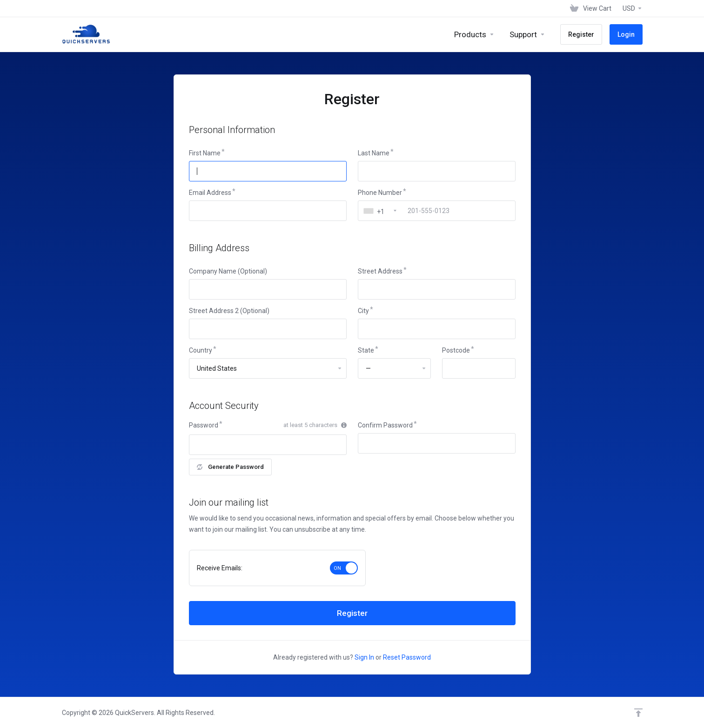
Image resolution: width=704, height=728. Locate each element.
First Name (205, 153)
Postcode (456, 350)
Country (201, 350)
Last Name (374, 153)
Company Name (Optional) (228, 271)
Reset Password (407, 657)
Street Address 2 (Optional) (229, 311)
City (363, 311)
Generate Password (230, 467)
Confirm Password (385, 425)
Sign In (364, 657)
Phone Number (380, 193)
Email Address (210, 193)
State (366, 350)
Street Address (380, 271)
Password (204, 425)
